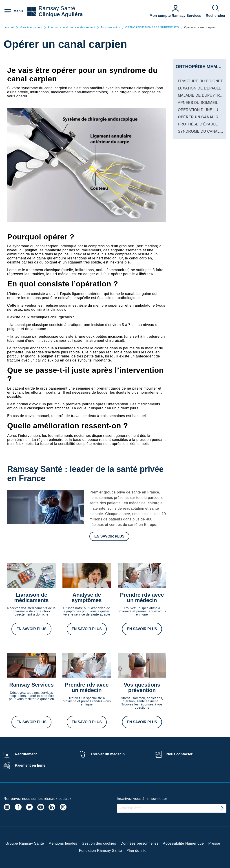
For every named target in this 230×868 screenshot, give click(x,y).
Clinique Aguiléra (61, 14)
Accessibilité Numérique (184, 843)
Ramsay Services (31, 685)
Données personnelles (140, 843)
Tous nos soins (110, 28)
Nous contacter (179, 754)
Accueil (10, 28)
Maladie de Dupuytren (202, 95)
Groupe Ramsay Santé (25, 843)
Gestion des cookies (99, 843)
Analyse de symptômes (87, 597)
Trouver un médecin (108, 754)
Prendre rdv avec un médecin (142, 597)
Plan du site (136, 851)
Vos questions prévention (142, 687)
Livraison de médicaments (31, 597)
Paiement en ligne (30, 765)
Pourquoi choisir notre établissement (71, 28)
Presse (214, 843)
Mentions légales (63, 843)
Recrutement (26, 754)
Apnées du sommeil (198, 103)
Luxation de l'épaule (200, 88)
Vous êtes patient (31, 28)
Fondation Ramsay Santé (101, 851)
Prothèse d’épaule (198, 124)
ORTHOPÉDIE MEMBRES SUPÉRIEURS (152, 28)
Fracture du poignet (200, 81)
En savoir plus (109, 536)
